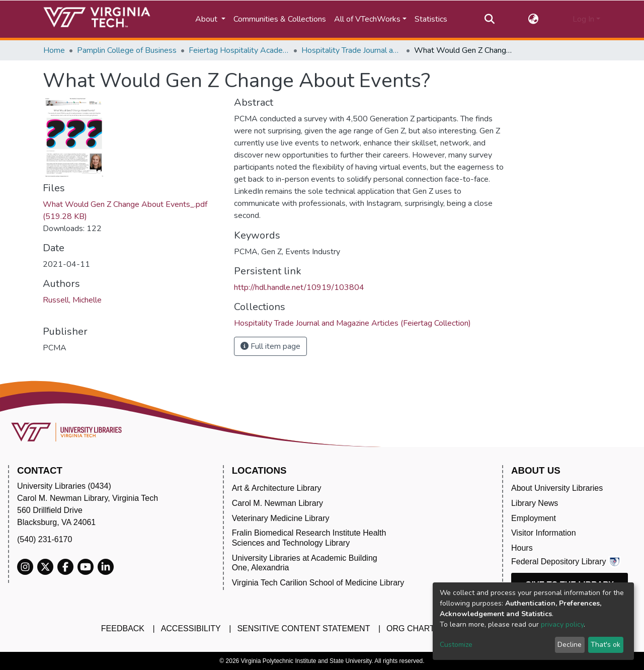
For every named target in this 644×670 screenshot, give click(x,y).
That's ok (606, 645)
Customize (456, 645)
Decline (570, 645)
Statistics (431, 19)
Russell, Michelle (72, 300)
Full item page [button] (270, 346)
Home (54, 50)
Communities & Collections (280, 19)
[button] (534, 19)
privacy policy (562, 624)
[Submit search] (489, 19)
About (207, 19)
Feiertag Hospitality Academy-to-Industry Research (239, 50)
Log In (583, 19)
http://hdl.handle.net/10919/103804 (299, 287)
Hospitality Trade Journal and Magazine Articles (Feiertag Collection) (352, 50)
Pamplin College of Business (127, 50)
